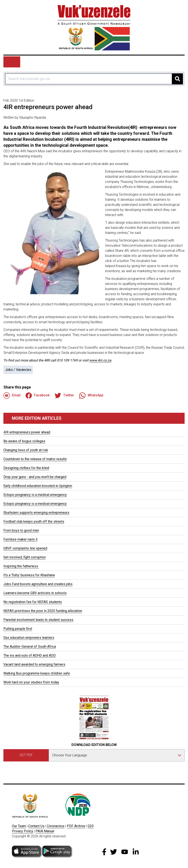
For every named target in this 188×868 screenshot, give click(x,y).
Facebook (38, 396)
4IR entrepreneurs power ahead (27, 432)
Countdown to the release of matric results (35, 459)
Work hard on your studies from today (31, 682)
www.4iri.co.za (100, 360)
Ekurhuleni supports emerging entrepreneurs (36, 513)
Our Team (19, 826)
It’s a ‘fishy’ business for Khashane (29, 575)
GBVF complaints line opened (25, 548)
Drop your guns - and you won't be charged (35, 477)
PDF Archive (76, 826)
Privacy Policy (23, 831)
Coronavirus (56, 826)
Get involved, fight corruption (25, 557)
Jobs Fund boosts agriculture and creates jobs (38, 584)
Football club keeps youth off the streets (34, 522)
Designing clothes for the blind (26, 468)
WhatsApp (91, 396)
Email (12, 396)
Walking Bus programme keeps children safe (37, 673)
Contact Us (36, 826)
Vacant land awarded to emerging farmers (34, 664)
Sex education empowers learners (29, 638)
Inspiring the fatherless (21, 566)
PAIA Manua (45, 831)
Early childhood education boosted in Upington (38, 486)
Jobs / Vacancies (18, 370)
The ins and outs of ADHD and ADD (30, 655)
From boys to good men (21, 530)
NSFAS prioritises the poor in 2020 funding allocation (43, 611)
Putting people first (18, 629)
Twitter (64, 396)
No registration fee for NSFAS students (33, 602)
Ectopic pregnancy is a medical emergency (35, 495)
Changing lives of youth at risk (26, 450)
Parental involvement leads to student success (38, 620)
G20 (91, 826)
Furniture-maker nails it (20, 539)
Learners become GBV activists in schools (35, 593)
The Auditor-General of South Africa (30, 647)
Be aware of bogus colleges (24, 441)
